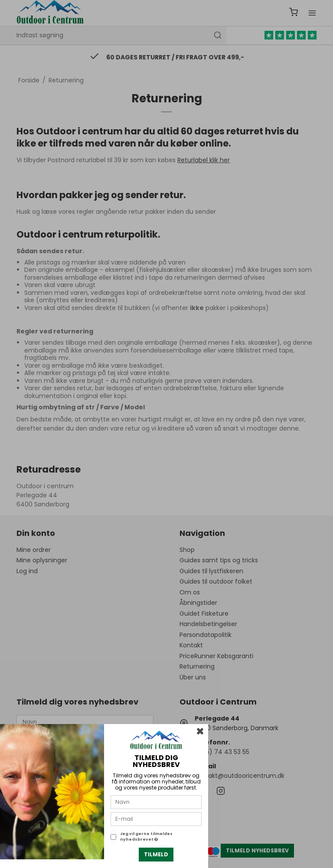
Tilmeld (156, 854)
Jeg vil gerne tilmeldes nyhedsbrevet (146, 837)
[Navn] (156, 802)
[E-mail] (156, 819)
